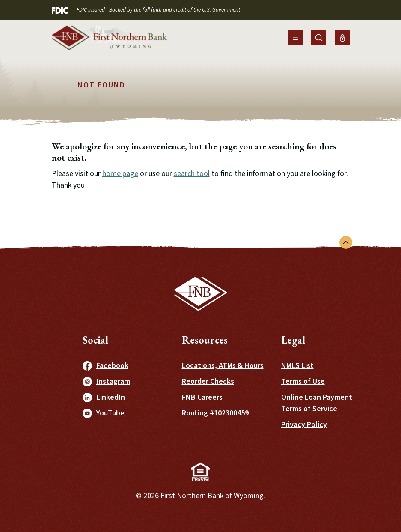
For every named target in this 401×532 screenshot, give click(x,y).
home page (120, 174)
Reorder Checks (208, 381)
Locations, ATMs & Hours (223, 366)
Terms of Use (303, 381)
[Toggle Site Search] (319, 37)
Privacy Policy (304, 425)
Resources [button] (205, 340)
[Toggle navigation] (295, 37)
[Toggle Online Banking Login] (342, 37)
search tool (192, 174)
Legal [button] (293, 340)
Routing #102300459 (215, 413)
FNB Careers (202, 397)
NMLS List (297, 366)
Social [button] (95, 340)
